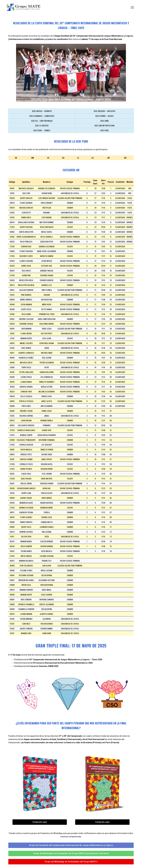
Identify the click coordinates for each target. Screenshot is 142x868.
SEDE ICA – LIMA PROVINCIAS (42, 121)
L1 (78, 158)
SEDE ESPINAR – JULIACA (104, 116)
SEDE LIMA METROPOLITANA (104, 125)
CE (16, 158)
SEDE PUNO (104, 130)
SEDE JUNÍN (104, 121)
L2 (93, 158)
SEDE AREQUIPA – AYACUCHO (104, 111)
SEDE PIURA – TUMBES (42, 130)
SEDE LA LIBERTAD (42, 125)
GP (109, 158)
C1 (48, 158)
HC (125, 158)
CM (32, 158)
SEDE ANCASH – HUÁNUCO (42, 111)
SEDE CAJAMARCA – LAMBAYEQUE (42, 116)
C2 (63, 158)
